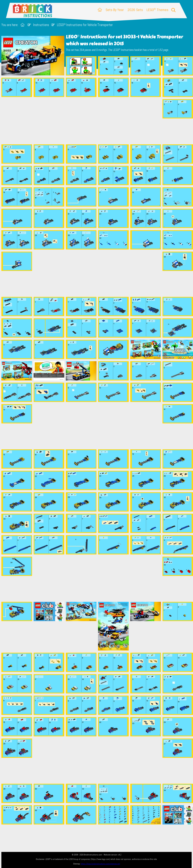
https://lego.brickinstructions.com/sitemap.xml (100, 864)
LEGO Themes (157, 10)
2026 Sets (135, 10)
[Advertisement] (98, 121)
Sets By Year (115, 10)
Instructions (41, 25)
